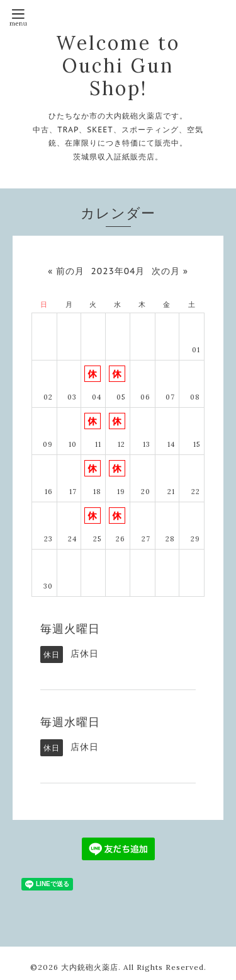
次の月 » (170, 271)
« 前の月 (66, 271)
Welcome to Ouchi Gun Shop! (118, 66)
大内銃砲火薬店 (90, 967)
